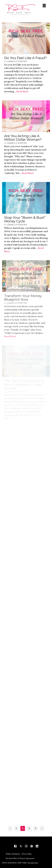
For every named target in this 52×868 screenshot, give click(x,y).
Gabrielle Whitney (17, 61)
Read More (23, 91)
